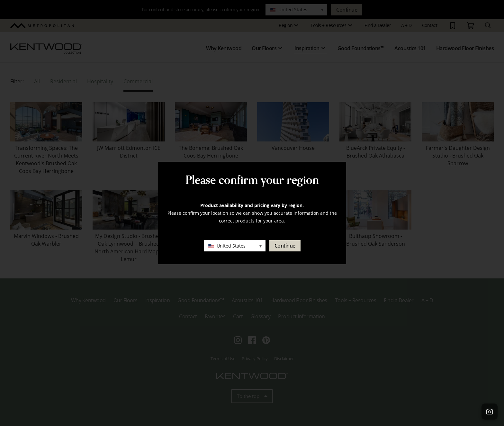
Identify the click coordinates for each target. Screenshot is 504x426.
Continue (285, 246)
